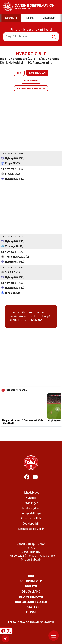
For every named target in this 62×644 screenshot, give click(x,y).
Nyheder (31, 498)
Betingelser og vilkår (31, 529)
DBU (31, 576)
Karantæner (31, 81)
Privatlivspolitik (31, 519)
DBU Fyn (31, 586)
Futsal (31, 612)
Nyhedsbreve (31, 493)
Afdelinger (31, 503)
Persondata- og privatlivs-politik (31, 622)
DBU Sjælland (31, 607)
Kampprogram (37, 73)
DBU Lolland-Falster (31, 602)
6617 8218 (38, 320)
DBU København (31, 597)
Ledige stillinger (31, 513)
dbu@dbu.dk (33, 560)
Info (19, 73)
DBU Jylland (31, 592)
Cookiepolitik (31, 524)
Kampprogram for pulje (31, 89)
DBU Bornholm (31, 581)
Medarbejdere (31, 508)
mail (13, 320)
